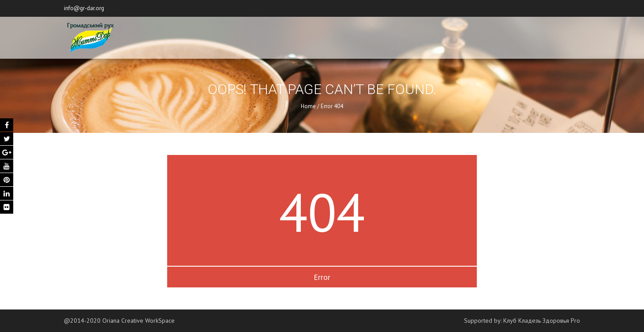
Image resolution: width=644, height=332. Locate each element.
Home (308, 106)
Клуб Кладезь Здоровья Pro (542, 321)
